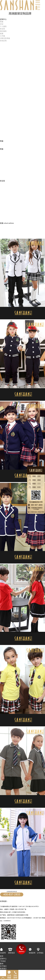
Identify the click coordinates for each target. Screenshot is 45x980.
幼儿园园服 (4, 237)
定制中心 (3, 959)
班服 (2, 230)
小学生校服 (4, 235)
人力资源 (3, 54)
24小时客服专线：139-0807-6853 (12, 899)
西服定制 (38, 901)
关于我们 (3, 966)
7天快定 (3, 44)
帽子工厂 (20, 901)
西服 (2, 22)
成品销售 (3, 47)
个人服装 (3, 26)
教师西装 (3, 227)
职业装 (2, 29)
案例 (2, 964)
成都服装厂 (25, 904)
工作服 (2, 36)
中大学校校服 (5, 232)
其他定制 (3, 41)
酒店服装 (3, 31)
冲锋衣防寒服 (5, 38)
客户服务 (3, 57)
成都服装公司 (15, 904)
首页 (2, 17)
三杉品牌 (3, 52)
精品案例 (3, 49)
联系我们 (3, 969)
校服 (2, 34)
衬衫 (2, 24)
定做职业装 (12, 901)
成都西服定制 (29, 901)
